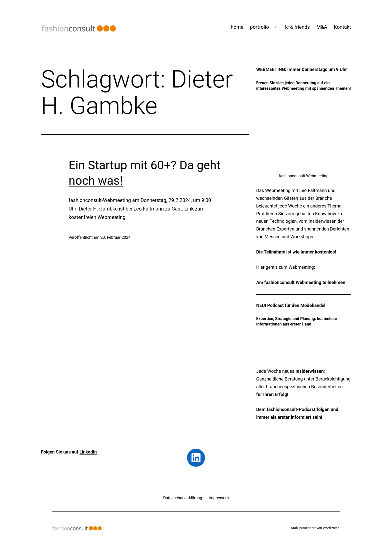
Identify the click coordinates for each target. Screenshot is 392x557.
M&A (322, 27)
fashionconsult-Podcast (291, 409)
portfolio (259, 27)
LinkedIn (88, 452)
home (237, 27)
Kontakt (342, 27)
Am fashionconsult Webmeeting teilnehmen (301, 282)
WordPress (331, 528)
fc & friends (297, 27)
